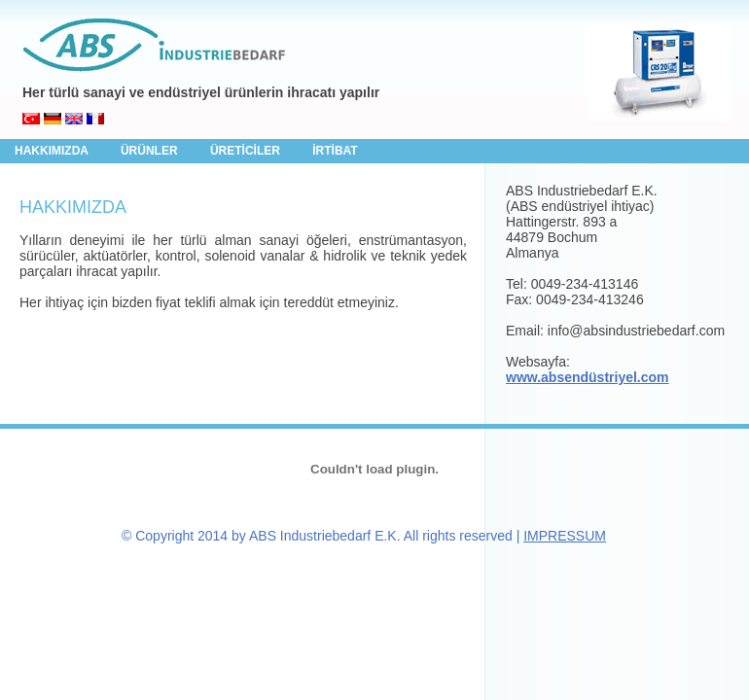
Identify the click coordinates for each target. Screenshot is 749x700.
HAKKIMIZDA (53, 151)
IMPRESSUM (565, 536)
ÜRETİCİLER (247, 151)
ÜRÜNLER (151, 151)
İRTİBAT (335, 151)
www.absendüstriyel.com (588, 377)
